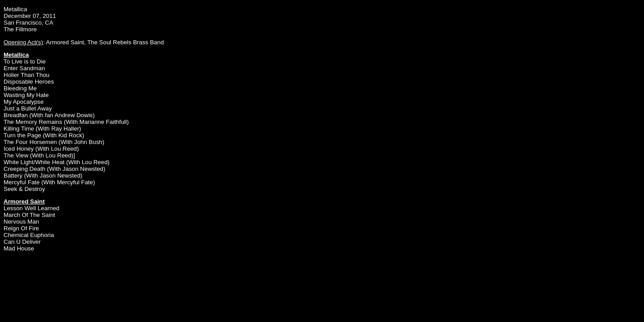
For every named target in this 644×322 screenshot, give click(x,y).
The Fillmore (20, 29)
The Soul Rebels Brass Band (125, 42)
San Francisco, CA (28, 23)
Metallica (15, 9)
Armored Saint (65, 42)
